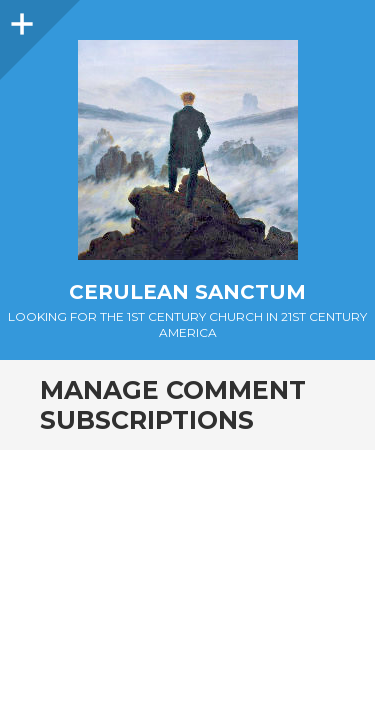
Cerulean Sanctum (187, 292)
